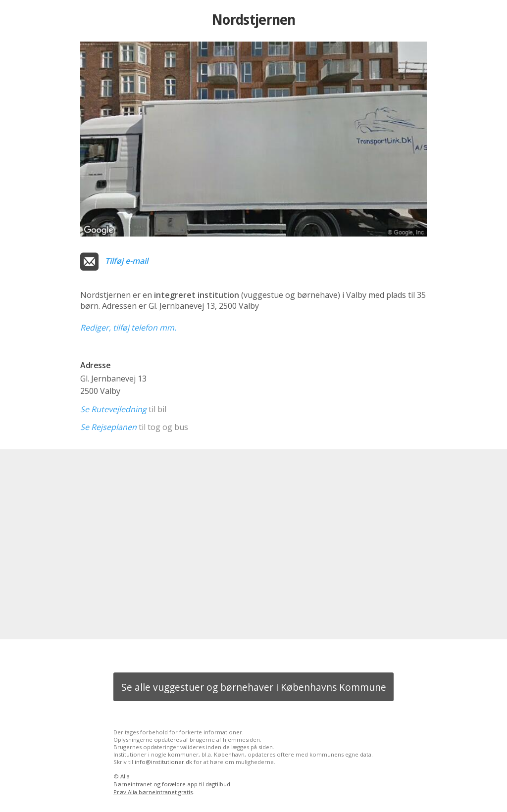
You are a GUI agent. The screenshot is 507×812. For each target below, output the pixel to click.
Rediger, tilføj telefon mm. (128, 328)
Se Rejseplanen (108, 427)
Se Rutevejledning (113, 409)
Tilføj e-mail (127, 261)
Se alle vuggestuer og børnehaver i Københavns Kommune (254, 687)
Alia (125, 776)
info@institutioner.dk (163, 762)
